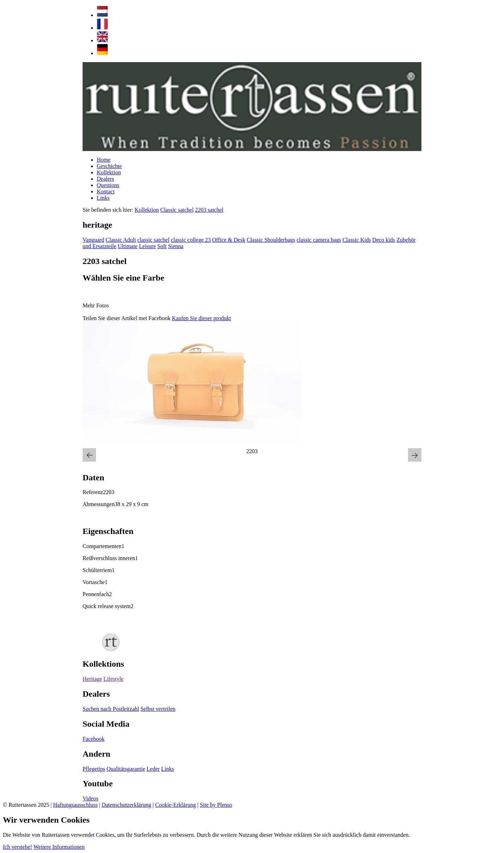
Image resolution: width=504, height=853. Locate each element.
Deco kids (384, 240)
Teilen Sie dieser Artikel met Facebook (127, 318)
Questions (108, 185)
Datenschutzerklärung (126, 805)
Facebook (94, 739)
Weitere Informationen (59, 847)
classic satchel (153, 240)
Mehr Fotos (96, 305)
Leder (153, 769)
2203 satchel (209, 210)
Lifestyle (113, 679)
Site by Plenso (216, 805)
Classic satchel (177, 210)
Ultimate (128, 246)
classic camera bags (319, 240)
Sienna (176, 246)
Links (103, 198)
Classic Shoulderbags (271, 240)
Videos (90, 798)
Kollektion (109, 172)
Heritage (92, 679)
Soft (162, 246)
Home (104, 160)
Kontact (106, 191)
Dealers (105, 179)
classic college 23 (191, 240)
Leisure (148, 246)
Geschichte (109, 166)
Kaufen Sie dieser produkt (202, 318)
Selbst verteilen (158, 709)
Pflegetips (94, 769)
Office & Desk (229, 240)
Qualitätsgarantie (126, 769)
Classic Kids (356, 240)
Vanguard (93, 240)
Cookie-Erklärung (175, 805)
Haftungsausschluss (75, 805)
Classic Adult (121, 240)
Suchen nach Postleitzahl (111, 709)
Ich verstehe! (17, 847)
